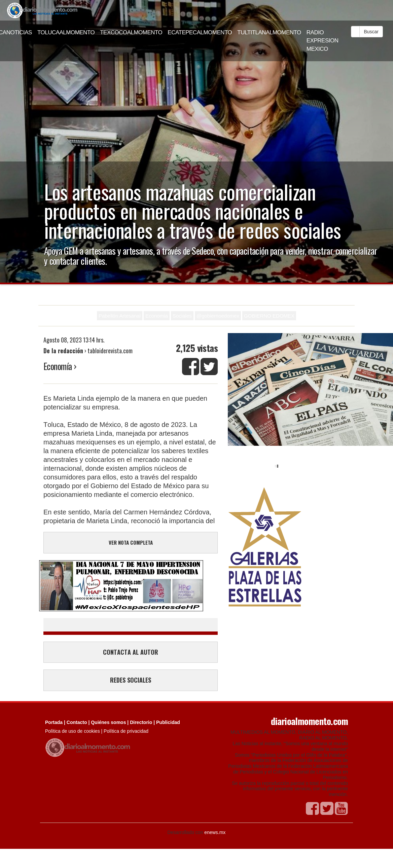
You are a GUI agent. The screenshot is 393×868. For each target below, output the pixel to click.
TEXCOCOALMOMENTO (131, 32)
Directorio (141, 722)
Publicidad (168, 722)
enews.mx (215, 832)
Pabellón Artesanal (120, 316)
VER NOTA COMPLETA (131, 542)
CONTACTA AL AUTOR (131, 652)
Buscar (371, 32)
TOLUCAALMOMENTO (66, 32)
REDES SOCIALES (131, 680)
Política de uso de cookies (73, 731)
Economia (157, 316)
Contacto (77, 722)
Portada (54, 722)
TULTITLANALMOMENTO (269, 32)
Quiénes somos (108, 722)
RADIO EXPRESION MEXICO (323, 41)
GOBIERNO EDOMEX (269, 316)
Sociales (182, 316)
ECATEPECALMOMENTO (200, 32)
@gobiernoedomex (218, 316)
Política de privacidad (126, 731)
